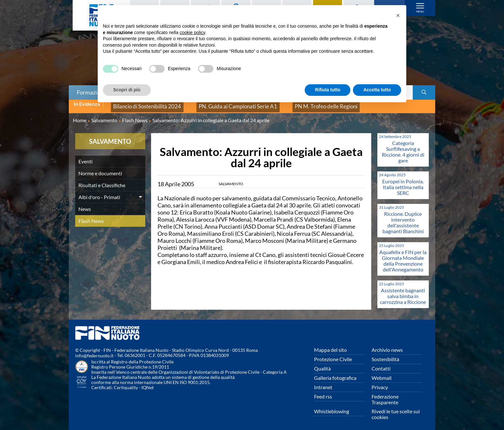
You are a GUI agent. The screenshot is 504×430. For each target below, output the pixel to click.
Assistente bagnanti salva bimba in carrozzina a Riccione (403, 292)
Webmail (382, 373)
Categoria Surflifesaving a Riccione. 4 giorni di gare (403, 147)
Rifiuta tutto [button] (328, 90)
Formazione (92, 92)
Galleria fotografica (335, 373)
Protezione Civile (333, 355)
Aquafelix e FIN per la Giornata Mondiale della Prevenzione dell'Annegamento (403, 256)
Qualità (322, 364)
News (85, 204)
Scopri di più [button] (127, 90)
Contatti (381, 364)
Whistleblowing (332, 407)
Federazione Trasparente (385, 395)
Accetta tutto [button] (377, 90)
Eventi (85, 157)
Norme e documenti (100, 169)
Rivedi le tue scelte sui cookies (396, 410)
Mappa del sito (330, 345)
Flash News (91, 216)
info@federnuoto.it (94, 351)
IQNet (148, 383)
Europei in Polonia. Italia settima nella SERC (403, 183)
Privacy (380, 383)
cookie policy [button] (192, 32)
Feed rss (323, 392)
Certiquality (126, 383)
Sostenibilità (385, 355)
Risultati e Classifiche (102, 181)
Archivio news (387, 345)
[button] (398, 15)
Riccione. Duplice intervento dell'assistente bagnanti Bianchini (403, 218)
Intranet (323, 383)
